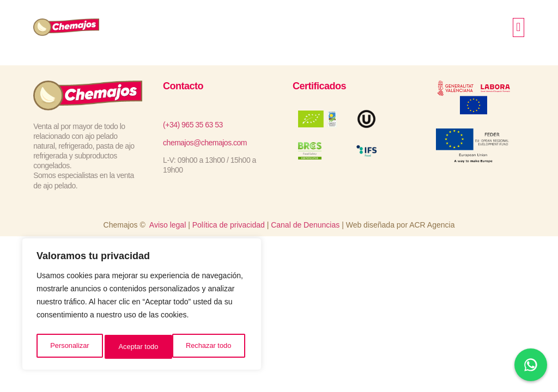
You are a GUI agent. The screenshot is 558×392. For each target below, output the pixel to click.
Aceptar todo (214, 347)
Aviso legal (168, 225)
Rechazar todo (141, 347)
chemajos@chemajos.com (205, 143)
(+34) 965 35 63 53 (193, 125)
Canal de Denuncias (305, 225)
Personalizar (69, 347)
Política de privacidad (229, 225)
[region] (142, 307)
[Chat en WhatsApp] (531, 365)
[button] (518, 27)
